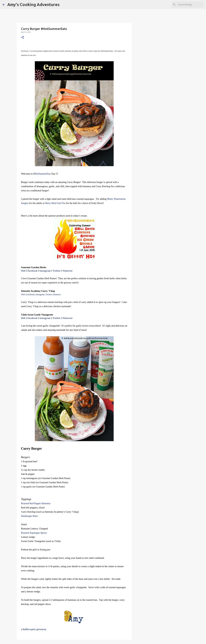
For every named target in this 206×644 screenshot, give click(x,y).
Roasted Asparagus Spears (34, 533)
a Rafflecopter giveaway (34, 629)
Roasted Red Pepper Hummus (36, 503)
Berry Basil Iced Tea (55, 203)
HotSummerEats (43, 174)
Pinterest (68, 271)
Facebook (32, 271)
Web (23, 271)
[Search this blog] (190, 5)
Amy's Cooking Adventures (33, 4)
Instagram (45, 271)
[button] (23, 37)
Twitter (57, 271)
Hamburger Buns (29, 516)
